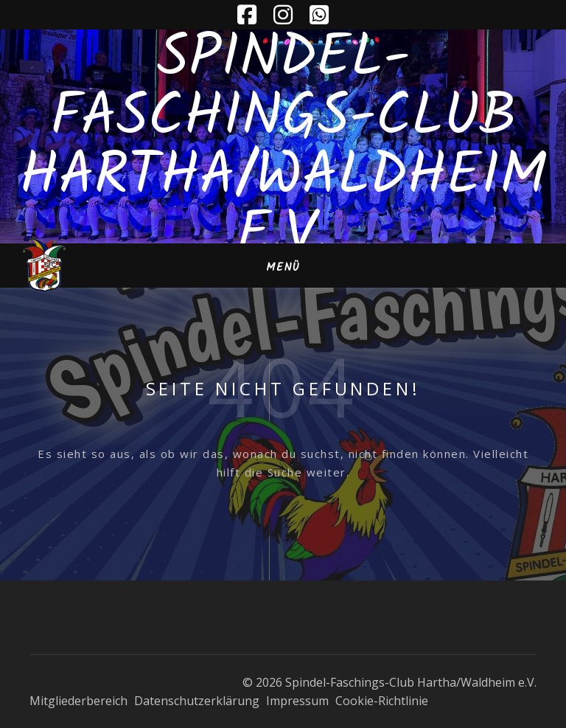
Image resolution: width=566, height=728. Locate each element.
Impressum (297, 701)
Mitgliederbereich (78, 701)
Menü (283, 268)
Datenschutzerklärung (197, 701)
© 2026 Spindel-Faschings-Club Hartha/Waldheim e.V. (389, 682)
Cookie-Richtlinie (382, 701)
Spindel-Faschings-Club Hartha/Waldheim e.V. (283, 148)
